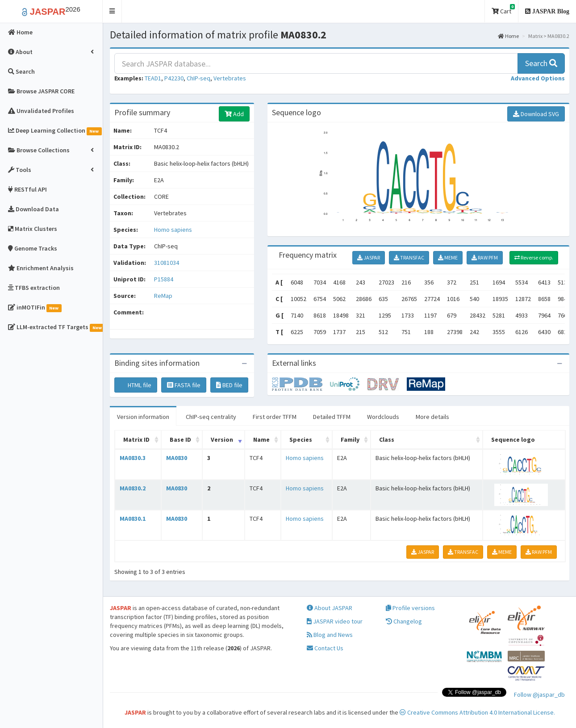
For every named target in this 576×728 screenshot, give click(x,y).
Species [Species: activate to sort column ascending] (301, 439)
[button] (112, 11)
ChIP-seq (198, 78)
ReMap (163, 296)
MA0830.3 (133, 458)
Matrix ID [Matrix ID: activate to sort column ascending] (136, 439)
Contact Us (325, 648)
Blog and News (330, 635)
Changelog (404, 621)
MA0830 (177, 458)
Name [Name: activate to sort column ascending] (261, 439)
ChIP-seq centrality (211, 417)
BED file (229, 385)
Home (508, 36)
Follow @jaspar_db (539, 695)
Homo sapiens (173, 230)
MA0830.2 (133, 488)
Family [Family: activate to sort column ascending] (350, 439)
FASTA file (184, 385)
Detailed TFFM (332, 417)
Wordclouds (383, 417)
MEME (448, 257)
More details (432, 417)
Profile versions (410, 608)
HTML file (136, 385)
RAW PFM (485, 257)
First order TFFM (275, 417)
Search (541, 63)
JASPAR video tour (335, 621)
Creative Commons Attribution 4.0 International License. (477, 712)
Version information (143, 417)
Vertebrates (230, 78)
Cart (503, 10)
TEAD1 (153, 78)
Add (234, 114)
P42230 (174, 78)
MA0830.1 (133, 519)
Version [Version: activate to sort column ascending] (222, 439)
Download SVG (536, 114)
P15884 (164, 279)
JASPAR (369, 257)
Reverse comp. (534, 257)
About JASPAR (330, 608)
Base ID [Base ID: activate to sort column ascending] (180, 439)
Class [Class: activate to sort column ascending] (387, 439)
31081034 (167, 263)
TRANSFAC (409, 257)
